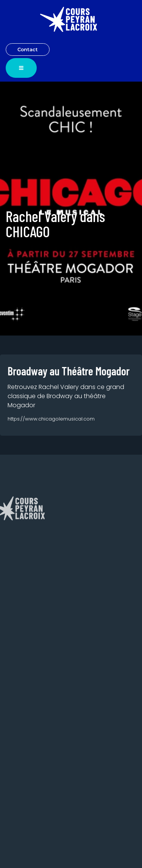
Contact (28, 49)
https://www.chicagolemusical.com (51, 419)
